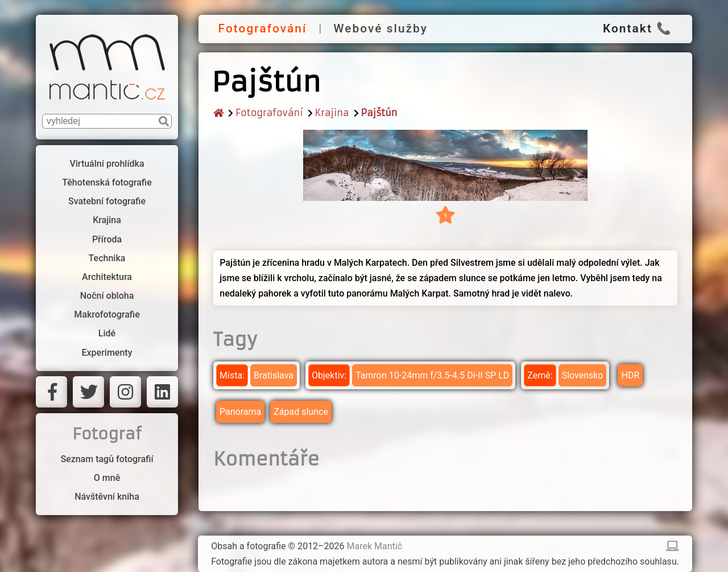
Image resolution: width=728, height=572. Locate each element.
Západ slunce (301, 412)
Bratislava (274, 375)
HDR (630, 375)
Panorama (240, 412)
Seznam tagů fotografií (107, 459)
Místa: (232, 375)
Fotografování (263, 28)
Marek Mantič (375, 546)
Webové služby (380, 28)
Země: (540, 375)
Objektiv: (329, 375)
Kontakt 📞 (638, 28)
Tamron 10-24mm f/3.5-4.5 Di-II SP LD (432, 375)
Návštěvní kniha (107, 497)
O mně (107, 478)
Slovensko (583, 375)
